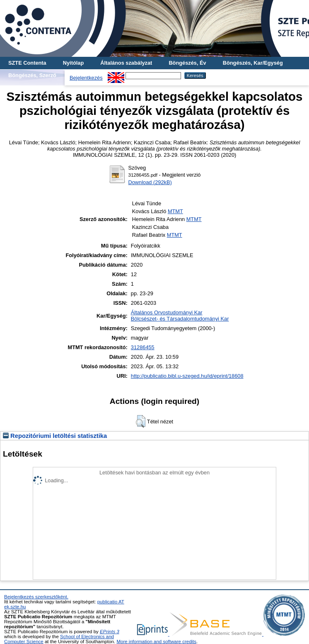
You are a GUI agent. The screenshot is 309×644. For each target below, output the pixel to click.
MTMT (175, 211)
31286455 (143, 347)
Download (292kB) (150, 182)
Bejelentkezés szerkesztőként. (36, 597)
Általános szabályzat (126, 63)
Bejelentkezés (86, 78)
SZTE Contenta (27, 63)
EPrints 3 (110, 632)
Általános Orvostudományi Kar (167, 312)
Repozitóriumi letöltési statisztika (55, 436)
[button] (141, 421)
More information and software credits (156, 642)
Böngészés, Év (187, 63)
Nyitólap (73, 63)
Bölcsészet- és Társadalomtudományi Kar (180, 319)
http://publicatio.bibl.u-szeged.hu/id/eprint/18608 (187, 376)
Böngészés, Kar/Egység (253, 63)
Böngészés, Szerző (32, 75)
